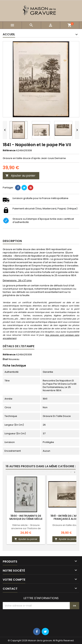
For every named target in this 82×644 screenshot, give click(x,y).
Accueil (9, 34)
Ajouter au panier (20, 176)
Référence (9, 150)
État (5, 359)
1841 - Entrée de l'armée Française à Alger (66, 517)
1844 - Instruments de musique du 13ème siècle (26, 517)
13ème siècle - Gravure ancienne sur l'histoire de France (26, 528)
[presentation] (30, 618)
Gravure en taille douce (66, 525)
